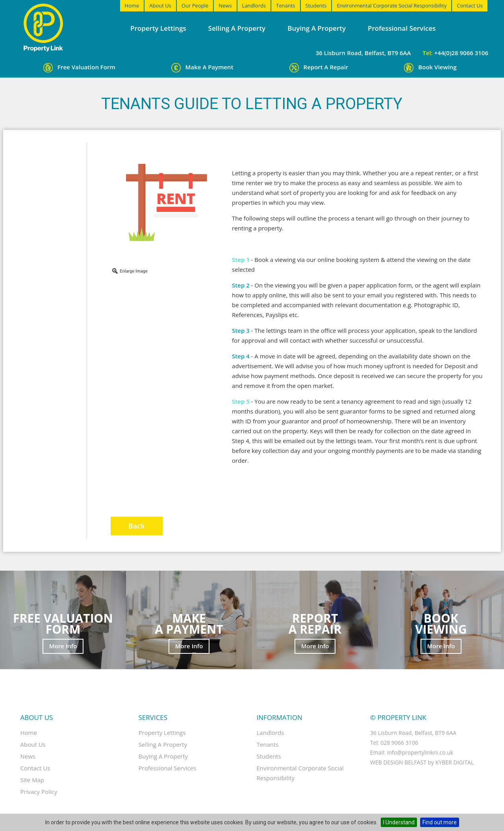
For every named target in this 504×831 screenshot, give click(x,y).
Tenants (285, 6)
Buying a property (317, 28)
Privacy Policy (39, 792)
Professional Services (402, 28)
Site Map (32, 780)
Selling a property (237, 28)
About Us (160, 6)
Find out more (440, 822)
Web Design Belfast (398, 762)
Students (316, 6)
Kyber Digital (455, 762)
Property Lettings (158, 28)
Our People (195, 6)
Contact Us (470, 6)
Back (137, 526)
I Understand (399, 822)
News (225, 6)
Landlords (254, 6)
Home (132, 6)
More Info (63, 646)
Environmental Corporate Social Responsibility (392, 6)
